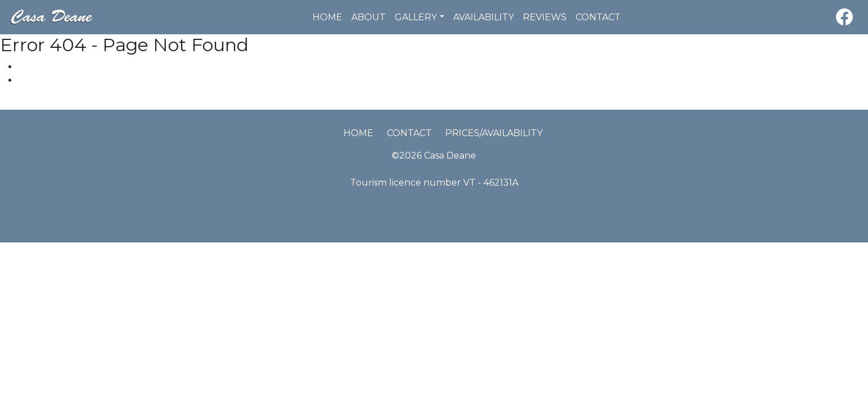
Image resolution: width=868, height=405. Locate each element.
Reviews (545, 17)
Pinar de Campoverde (49, 103)
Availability (483, 17)
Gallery (416, 17)
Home (327, 17)
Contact (598, 17)
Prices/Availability (494, 133)
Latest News (45, 80)
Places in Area (49, 67)
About (369, 17)
